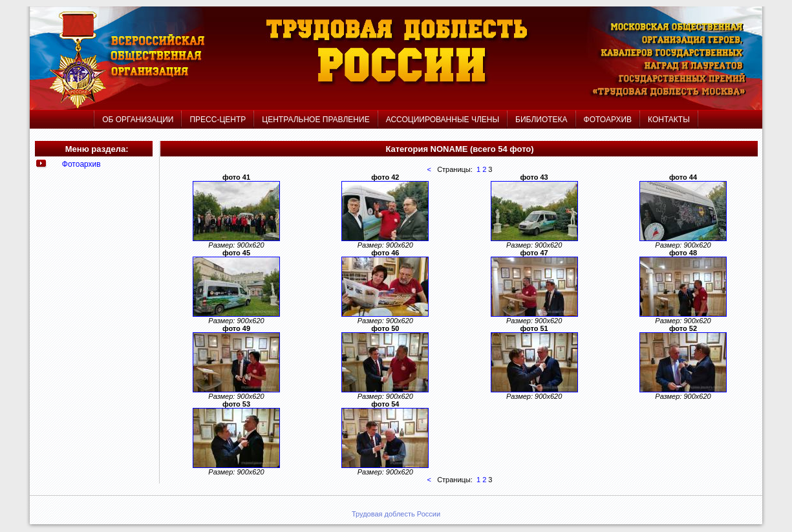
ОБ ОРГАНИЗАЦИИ (138, 120)
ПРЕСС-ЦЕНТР (218, 120)
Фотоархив (81, 164)
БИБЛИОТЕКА (541, 120)
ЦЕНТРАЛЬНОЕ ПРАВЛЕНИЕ (317, 120)
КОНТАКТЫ (669, 120)
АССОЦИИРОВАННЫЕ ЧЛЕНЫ (443, 120)
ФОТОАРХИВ (608, 120)
